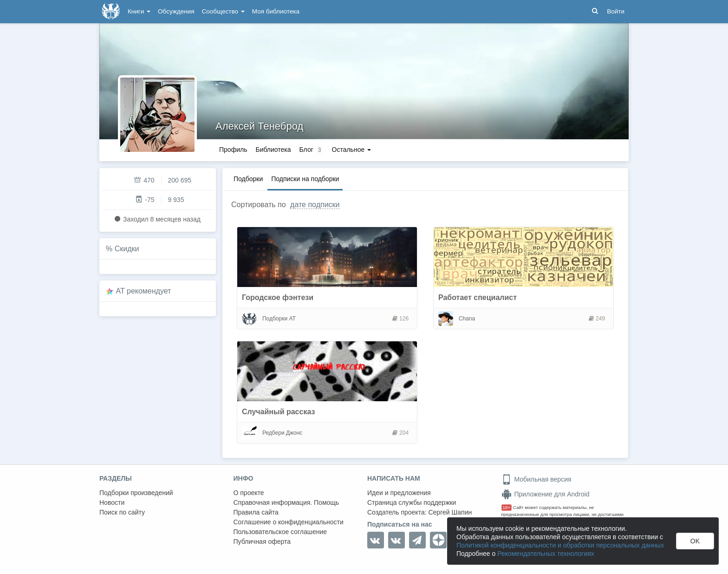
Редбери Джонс (282, 433)
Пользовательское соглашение (280, 532)
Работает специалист (478, 297)
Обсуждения (176, 11)
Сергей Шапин (450, 512)
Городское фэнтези (278, 297)
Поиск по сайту (122, 512)
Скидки (127, 249)
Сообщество (223, 11)
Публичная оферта (262, 541)
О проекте (249, 493)
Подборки (248, 179)
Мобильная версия (536, 479)
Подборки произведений (136, 493)
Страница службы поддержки (412, 502)
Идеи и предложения (399, 493)
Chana (467, 319)
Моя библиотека (276, 11)
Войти (616, 11)
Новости (112, 502)
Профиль (233, 150)
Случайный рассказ (279, 412)
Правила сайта (256, 512)
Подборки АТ (279, 319)
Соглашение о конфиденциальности (289, 522)
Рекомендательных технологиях (546, 554)
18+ (507, 507)
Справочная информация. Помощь (286, 502)
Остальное (352, 150)
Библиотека (273, 150)
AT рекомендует (144, 291)
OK (695, 541)
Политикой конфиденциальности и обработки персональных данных (560, 545)
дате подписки (315, 205)
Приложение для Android (546, 494)
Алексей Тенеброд (259, 126)
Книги (139, 11)
